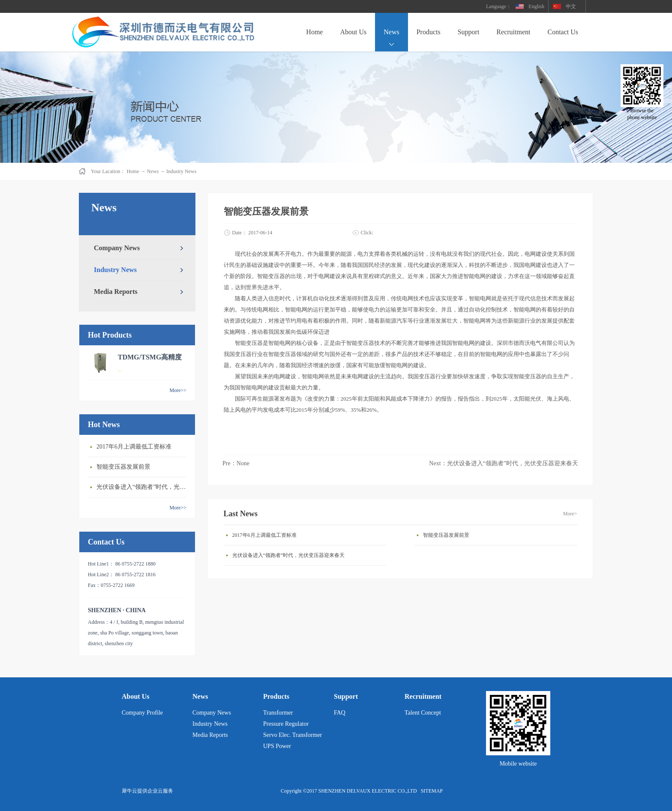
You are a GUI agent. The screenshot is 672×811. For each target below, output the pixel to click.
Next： (504, 463)
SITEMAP (430, 791)
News (153, 171)
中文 (571, 6)
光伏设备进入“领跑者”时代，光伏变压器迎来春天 (144, 487)
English (536, 6)
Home (314, 32)
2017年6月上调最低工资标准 (134, 447)
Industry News (181, 171)
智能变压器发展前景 (123, 467)
